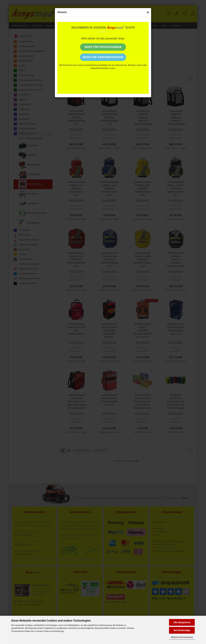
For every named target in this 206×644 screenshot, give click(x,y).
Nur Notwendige (182, 630)
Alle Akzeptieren (182, 622)
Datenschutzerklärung (54, 631)
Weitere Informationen (182, 637)
